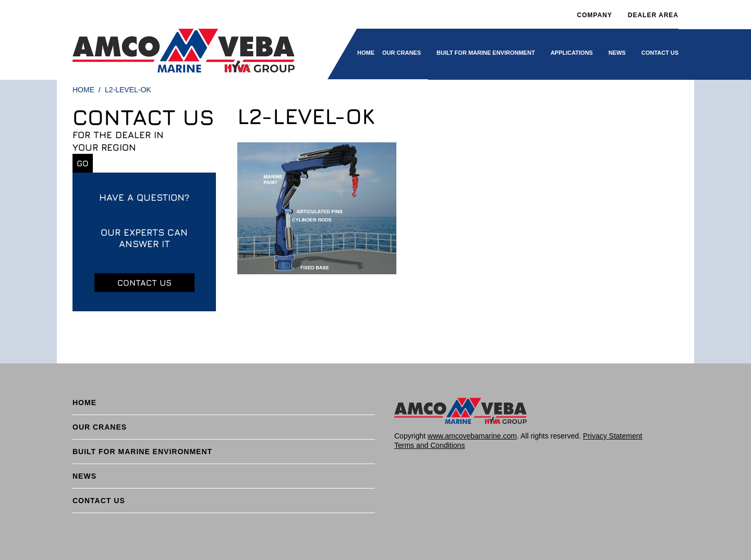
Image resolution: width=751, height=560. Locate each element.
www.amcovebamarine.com (472, 436)
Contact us (144, 283)
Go (83, 163)
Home (366, 53)
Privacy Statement (613, 436)
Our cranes (402, 53)
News (617, 53)
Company (594, 15)
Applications (572, 53)
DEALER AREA (653, 15)
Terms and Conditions (429, 445)
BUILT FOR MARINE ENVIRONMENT (486, 53)
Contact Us (660, 53)
